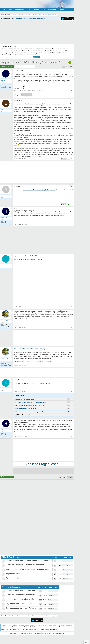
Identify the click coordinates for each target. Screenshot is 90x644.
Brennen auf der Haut (15, 578)
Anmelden (69, 12)
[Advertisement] (43, 450)
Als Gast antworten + (7, 66)
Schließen (36, 57)
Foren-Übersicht (6, 616)
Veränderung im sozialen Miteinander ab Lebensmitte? (28, 569)
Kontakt (12, 634)
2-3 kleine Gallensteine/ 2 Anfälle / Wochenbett (25, 565)
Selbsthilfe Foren (20, 9)
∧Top (86, 642)
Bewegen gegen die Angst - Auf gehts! (22, 608)
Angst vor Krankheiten (15, 574)
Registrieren (60, 12)
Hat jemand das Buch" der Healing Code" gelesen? (30, 62)
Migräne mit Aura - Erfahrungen (19, 604)
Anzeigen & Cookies (38, 634)
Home (4, 9)
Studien (62, 9)
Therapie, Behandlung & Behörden (21, 616)
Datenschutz (30, 634)
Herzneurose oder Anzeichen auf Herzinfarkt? (25, 599)
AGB (45, 634)
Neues (10, 9)
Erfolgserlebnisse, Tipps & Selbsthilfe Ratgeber (44, 616)
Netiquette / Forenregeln (53, 634)
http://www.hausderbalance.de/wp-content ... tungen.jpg (30, 349)
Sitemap (62, 634)
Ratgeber (37, 9)
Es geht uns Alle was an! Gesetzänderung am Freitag (28, 560)
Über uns (17, 634)
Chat (44, 9)
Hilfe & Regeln (52, 9)
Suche (29, 9)
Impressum (23, 634)
